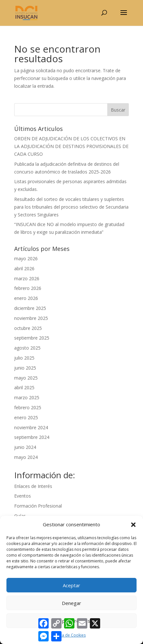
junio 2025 (25, 368)
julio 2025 (24, 358)
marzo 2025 (27, 397)
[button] (133, 525)
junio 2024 (25, 447)
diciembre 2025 (30, 308)
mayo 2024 (26, 457)
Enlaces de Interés (33, 486)
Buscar (118, 110)
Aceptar (71, 585)
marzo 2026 (27, 278)
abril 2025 (24, 387)
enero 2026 (26, 298)
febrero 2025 (28, 407)
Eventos (23, 496)
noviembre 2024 (31, 427)
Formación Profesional (38, 506)
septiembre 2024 (32, 437)
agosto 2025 (27, 348)
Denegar (71, 603)
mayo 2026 (26, 258)
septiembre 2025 (32, 338)
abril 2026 (24, 268)
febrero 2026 (28, 288)
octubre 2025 (28, 328)
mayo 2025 (26, 378)
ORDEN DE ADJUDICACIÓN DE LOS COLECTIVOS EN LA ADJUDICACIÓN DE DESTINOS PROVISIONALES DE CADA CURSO (71, 146)
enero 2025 (26, 417)
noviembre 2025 (31, 318)
